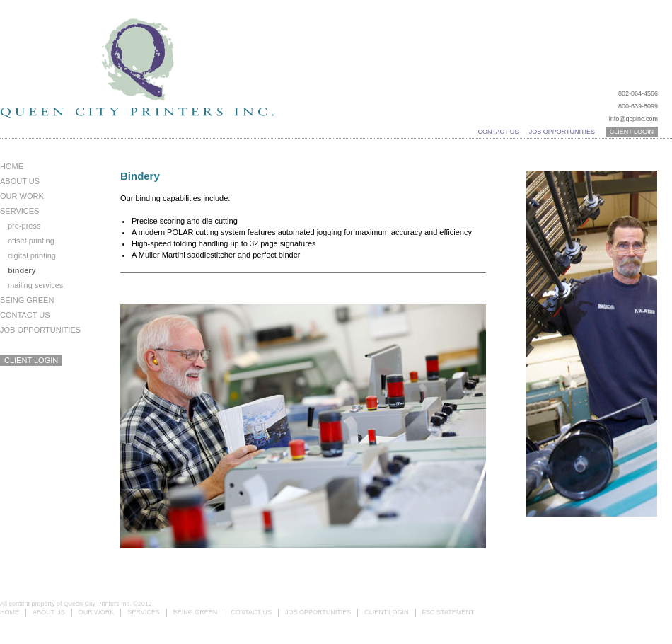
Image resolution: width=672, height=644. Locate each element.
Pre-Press (24, 226)
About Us (20, 181)
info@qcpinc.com (633, 119)
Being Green (27, 300)
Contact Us (499, 132)
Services (19, 211)
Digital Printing (32, 255)
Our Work (22, 196)
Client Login (632, 132)
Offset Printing (31, 241)
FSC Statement (448, 612)
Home (12, 166)
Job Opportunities (562, 132)
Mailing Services (35, 285)
